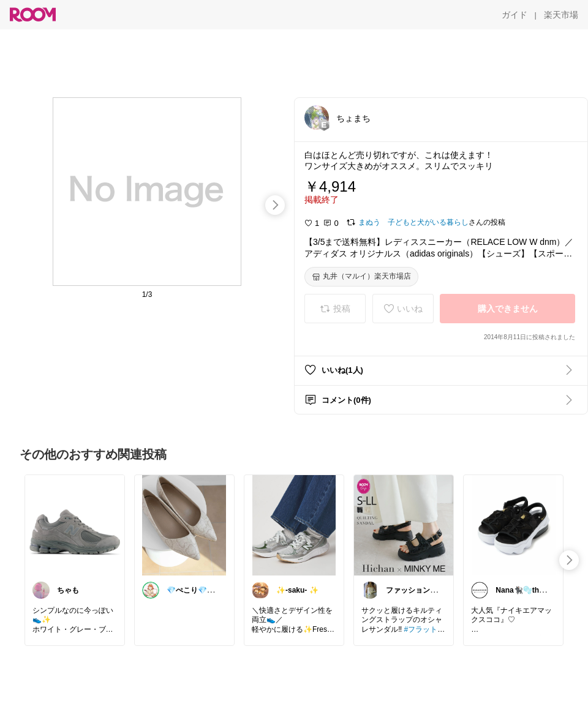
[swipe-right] (275, 205)
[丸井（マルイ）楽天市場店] (361, 277)
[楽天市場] (561, 15)
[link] (75, 525)
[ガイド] (514, 15)
